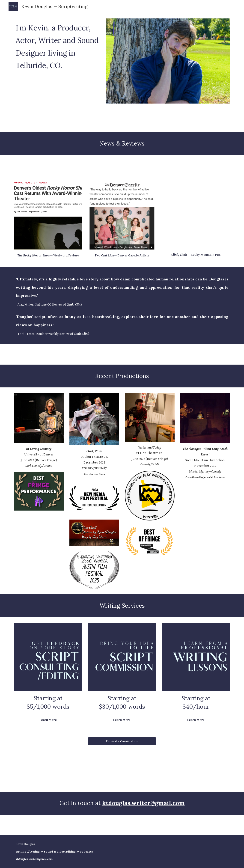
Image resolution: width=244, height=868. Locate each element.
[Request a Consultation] (122, 741)
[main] (57, 45)
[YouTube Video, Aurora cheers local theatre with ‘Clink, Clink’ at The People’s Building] (196, 215)
